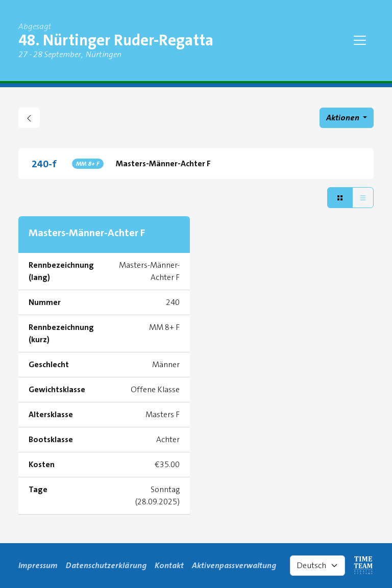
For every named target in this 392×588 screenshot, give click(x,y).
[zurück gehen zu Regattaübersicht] (29, 118)
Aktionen (344, 118)
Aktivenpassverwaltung (234, 565)
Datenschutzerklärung (106, 565)
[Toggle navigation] (360, 40)
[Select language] (317, 566)
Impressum (38, 565)
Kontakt (169, 565)
